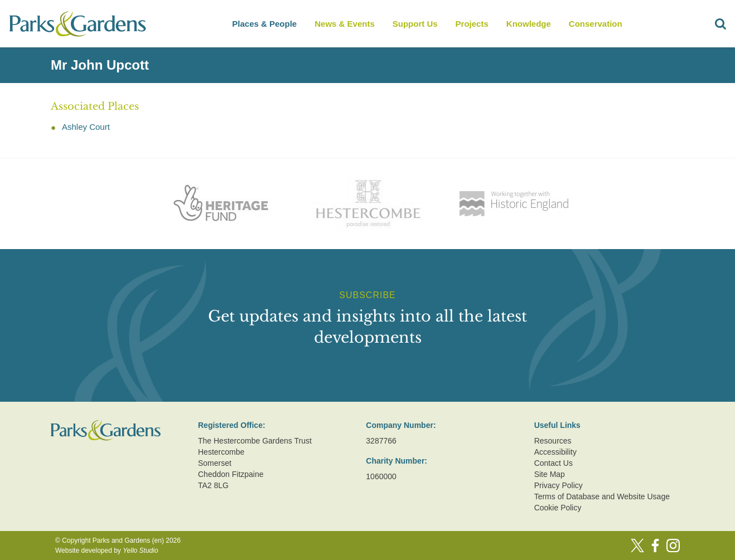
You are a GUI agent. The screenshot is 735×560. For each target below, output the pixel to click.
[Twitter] (637, 546)
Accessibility (555, 452)
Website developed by (107, 551)
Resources (553, 441)
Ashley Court (86, 127)
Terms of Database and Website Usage (602, 496)
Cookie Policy (558, 508)
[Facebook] (655, 546)
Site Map (550, 474)
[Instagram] (673, 546)
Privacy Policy (558, 485)
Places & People (264, 24)
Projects (472, 24)
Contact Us (553, 463)
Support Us (415, 24)
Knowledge (529, 24)
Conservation (596, 24)
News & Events (345, 24)
